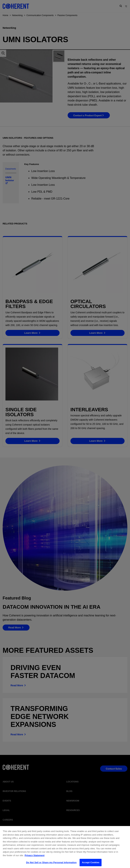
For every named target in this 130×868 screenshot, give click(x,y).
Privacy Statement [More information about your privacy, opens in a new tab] (35, 858)
